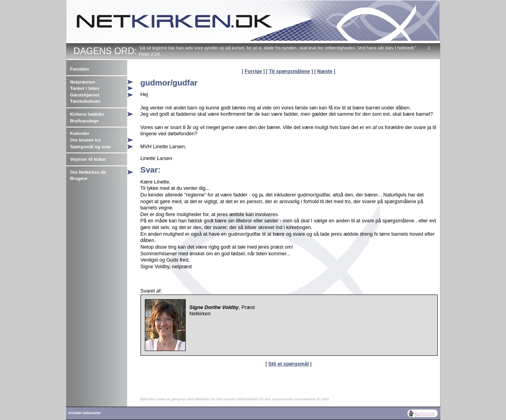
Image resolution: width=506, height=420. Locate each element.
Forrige (253, 71)
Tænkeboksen (85, 101)
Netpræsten (83, 82)
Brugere (79, 178)
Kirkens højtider (88, 114)
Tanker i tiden (85, 88)
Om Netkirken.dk (88, 172)
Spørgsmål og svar (91, 147)
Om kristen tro (86, 140)
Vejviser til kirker (88, 159)
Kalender (80, 133)
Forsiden (80, 69)
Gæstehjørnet (85, 95)
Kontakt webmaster (85, 413)
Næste (325, 71)
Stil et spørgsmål (288, 364)
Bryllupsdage (85, 121)
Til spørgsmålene (290, 71)
